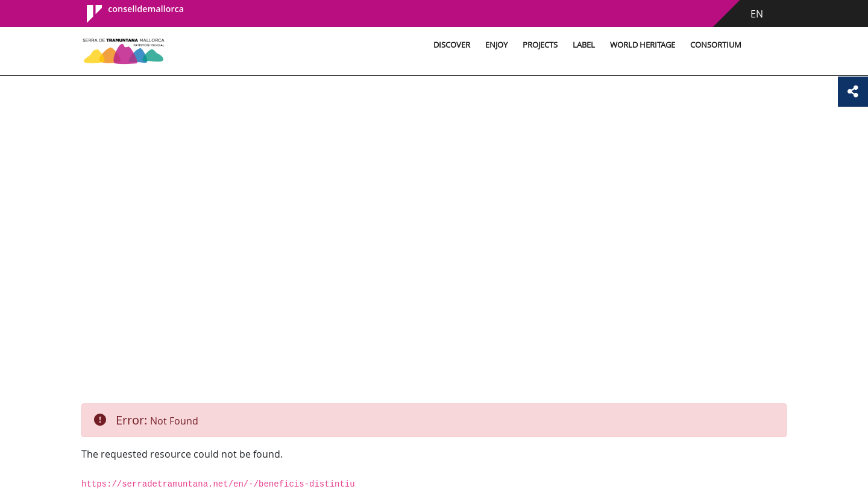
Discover (452, 45)
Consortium (716, 45)
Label (584, 45)
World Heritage (643, 45)
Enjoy (496, 45)
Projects (540, 45)
